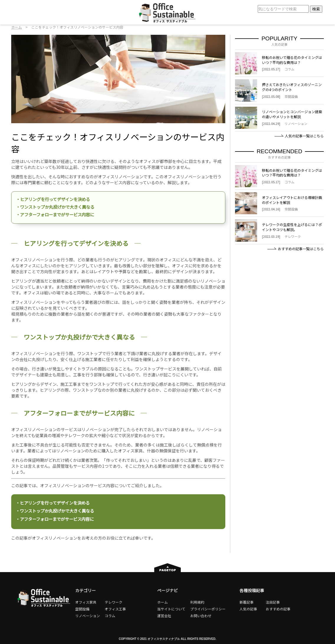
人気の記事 (248, 609)
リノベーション (88, 616)
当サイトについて (171, 609)
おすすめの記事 (278, 609)
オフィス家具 (86, 602)
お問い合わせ (201, 616)
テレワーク (114, 602)
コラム (110, 616)
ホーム (17, 27)
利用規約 (197, 602)
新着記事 (247, 602)
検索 (315, 9)
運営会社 (164, 616)
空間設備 (82, 609)
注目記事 (273, 602)
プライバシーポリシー (208, 609)
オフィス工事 (115, 609)
